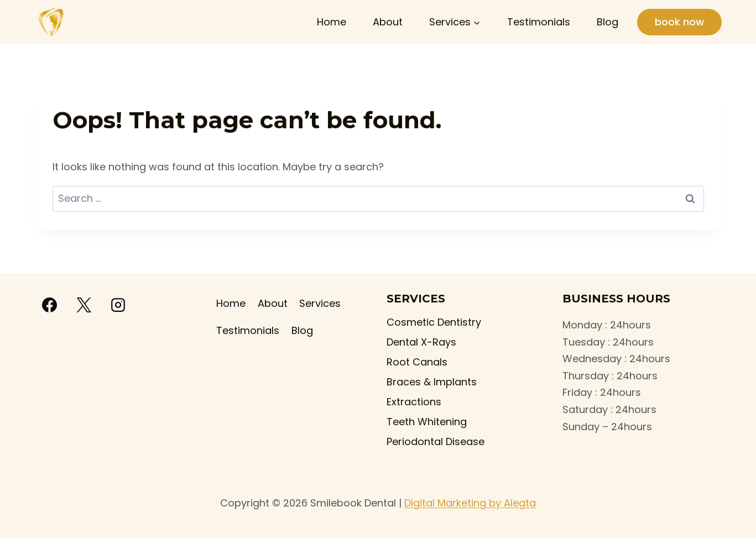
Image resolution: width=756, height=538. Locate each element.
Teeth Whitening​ (427, 422)
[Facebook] (50, 305)
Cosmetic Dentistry (434, 322)
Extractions (414, 402)
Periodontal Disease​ (436, 442)
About (388, 22)
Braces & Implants (432, 382)
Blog (608, 22)
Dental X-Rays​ (421, 342)
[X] (84, 305)
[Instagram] (118, 305)
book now (679, 22)
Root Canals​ (417, 362)
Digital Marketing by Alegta (470, 503)
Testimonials (539, 22)
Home (332, 22)
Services (320, 303)
